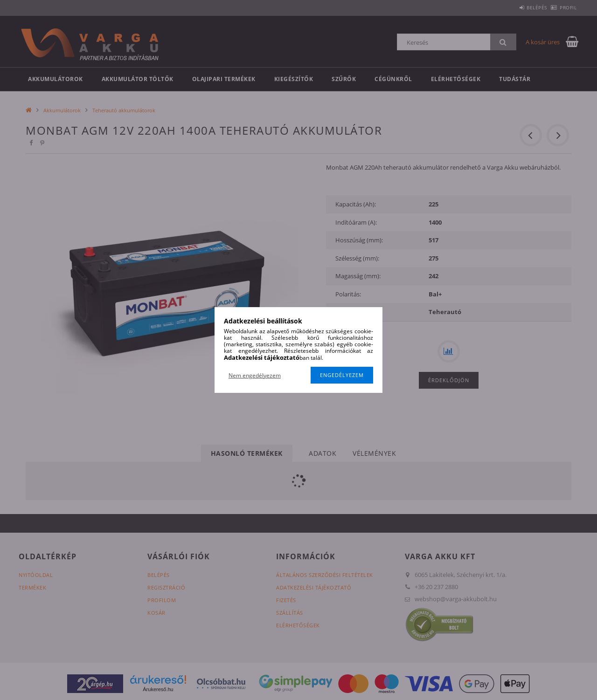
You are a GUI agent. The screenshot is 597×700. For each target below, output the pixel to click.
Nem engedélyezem (255, 375)
